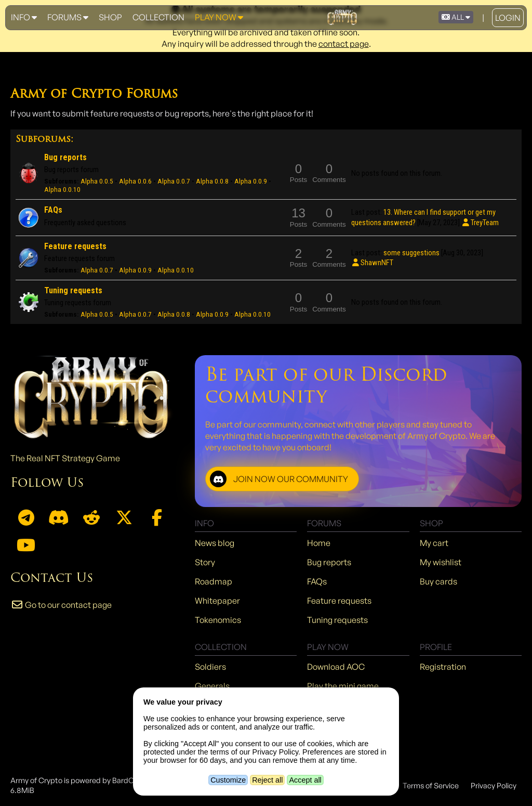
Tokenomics (218, 620)
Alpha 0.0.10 (62, 190)
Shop (110, 17)
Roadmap (214, 581)
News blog (215, 543)
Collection (158, 17)
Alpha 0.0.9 (251, 181)
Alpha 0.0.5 (97, 181)
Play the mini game (343, 686)
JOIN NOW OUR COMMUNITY (279, 479)
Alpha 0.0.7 (174, 181)
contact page (344, 44)
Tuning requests (73, 290)
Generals (212, 686)
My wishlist (441, 562)
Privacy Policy (494, 785)
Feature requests (75, 246)
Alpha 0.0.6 (135, 181)
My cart (434, 543)
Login (508, 18)
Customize (228, 780)
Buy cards (438, 581)
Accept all (305, 780)
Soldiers (210, 667)
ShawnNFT (372, 263)
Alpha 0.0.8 (212, 181)
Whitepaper (217, 601)
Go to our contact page (61, 605)
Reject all (267, 780)
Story (205, 562)
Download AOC (336, 667)
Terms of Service (431, 785)
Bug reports (65, 157)
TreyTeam (480, 223)
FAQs (53, 210)
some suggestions (411, 253)
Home (319, 543)
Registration (443, 667)
